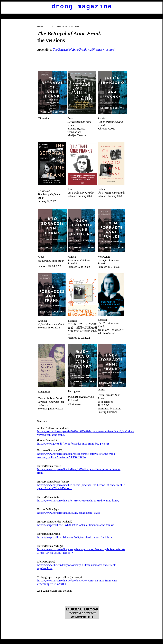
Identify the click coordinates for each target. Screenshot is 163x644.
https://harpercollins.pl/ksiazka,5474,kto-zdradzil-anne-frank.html (75, 537)
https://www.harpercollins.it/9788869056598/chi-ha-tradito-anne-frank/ (78, 501)
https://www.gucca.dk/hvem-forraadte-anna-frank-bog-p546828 (73, 444)
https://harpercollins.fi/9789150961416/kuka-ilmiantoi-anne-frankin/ (76, 525)
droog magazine (82, 7)
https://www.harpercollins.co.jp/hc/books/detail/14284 (69, 513)
